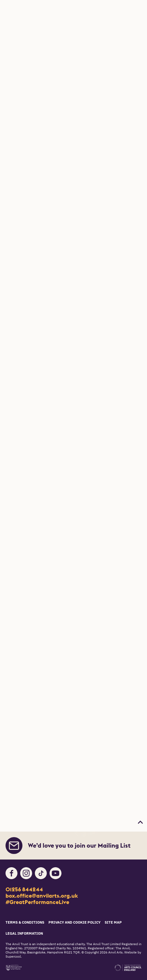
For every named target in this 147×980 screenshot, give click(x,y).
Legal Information (24, 934)
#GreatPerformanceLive (37, 902)
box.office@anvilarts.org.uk (42, 896)
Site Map (113, 923)
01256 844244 (24, 889)
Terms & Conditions (25, 923)
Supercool (13, 957)
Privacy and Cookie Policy (74, 923)
